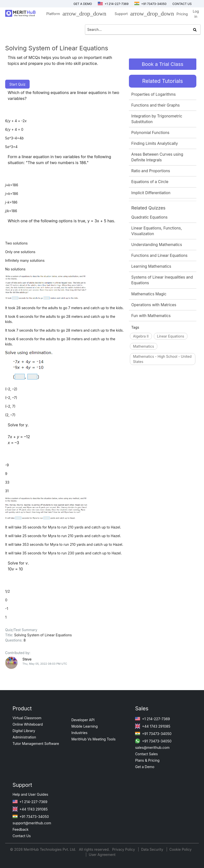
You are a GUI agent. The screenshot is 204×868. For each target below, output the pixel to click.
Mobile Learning (85, 726)
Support (143, 15)
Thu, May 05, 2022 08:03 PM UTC (45, 664)
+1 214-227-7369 (113, 4)
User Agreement (102, 855)
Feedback (21, 829)
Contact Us (22, 836)
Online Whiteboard (28, 724)
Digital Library (24, 731)
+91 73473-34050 (150, 4)
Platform (75, 15)
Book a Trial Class (163, 64)
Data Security (153, 849)
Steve (27, 659)
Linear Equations (171, 336)
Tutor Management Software (36, 744)
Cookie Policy (181, 849)
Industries (79, 733)
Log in (196, 14)
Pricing (182, 14)
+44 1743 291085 (153, 726)
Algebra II (141, 336)
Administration (24, 737)
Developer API (83, 720)
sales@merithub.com (152, 747)
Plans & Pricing (147, 760)
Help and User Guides (31, 794)
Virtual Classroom (27, 718)
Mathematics (144, 346)
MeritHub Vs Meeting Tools (93, 739)
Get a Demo (83, 4)
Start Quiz (18, 84)
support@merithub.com (32, 823)
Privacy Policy (124, 849)
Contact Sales (146, 754)
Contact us (182, 4)
